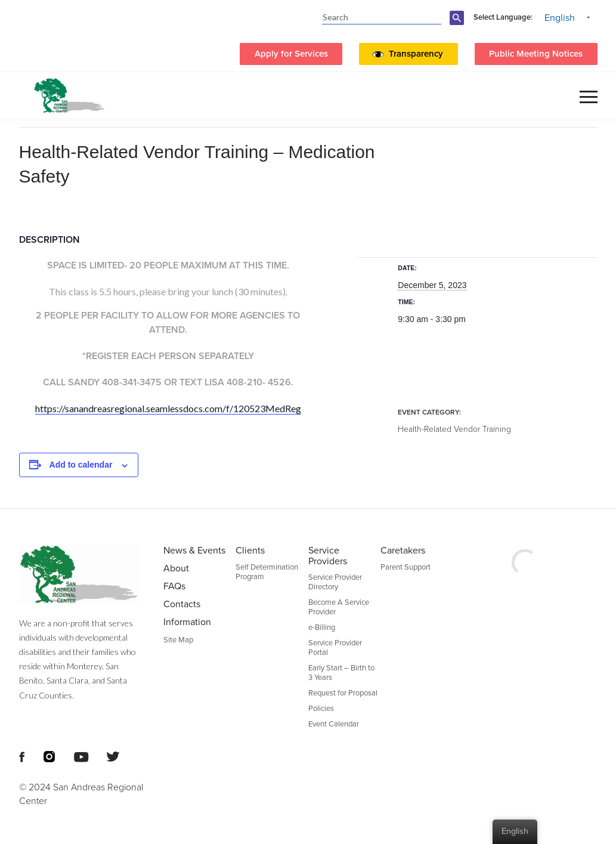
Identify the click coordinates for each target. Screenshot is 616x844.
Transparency (416, 54)
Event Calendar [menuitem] (334, 724)
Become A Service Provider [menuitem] (339, 607)
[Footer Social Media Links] (22, 756)
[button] (419, 54)
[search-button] (459, 25)
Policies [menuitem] (321, 709)
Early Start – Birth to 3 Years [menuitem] (341, 673)
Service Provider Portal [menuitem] (335, 648)
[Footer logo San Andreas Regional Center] (83, 574)
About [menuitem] (176, 568)
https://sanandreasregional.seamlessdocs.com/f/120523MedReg (168, 408)
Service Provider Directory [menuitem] (335, 582)
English (560, 18)
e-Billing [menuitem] (322, 627)
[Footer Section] (308, 676)
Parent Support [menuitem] (405, 567)
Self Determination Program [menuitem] (267, 572)
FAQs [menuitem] (174, 586)
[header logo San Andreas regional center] (69, 95)
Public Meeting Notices (536, 54)
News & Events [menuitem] (194, 551)
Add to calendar (81, 465)
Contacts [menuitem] (182, 604)
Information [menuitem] (187, 622)
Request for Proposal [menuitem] (343, 693)
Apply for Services (291, 54)
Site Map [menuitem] (178, 640)
